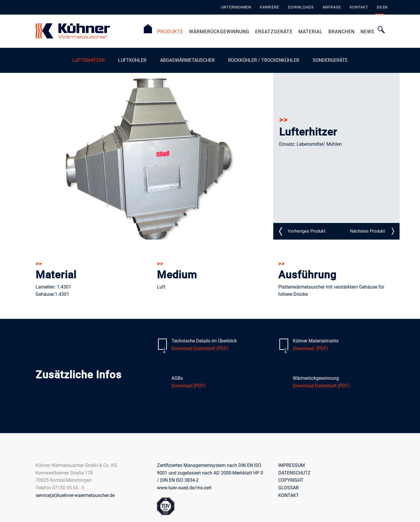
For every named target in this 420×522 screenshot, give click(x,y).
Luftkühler (132, 60)
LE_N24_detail (367, 231)
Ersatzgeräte (274, 32)
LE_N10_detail (307, 231)
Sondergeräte (330, 60)
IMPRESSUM (292, 465)
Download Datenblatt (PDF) (200, 348)
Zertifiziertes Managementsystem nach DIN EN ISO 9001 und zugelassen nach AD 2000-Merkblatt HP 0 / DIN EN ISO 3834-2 (210, 473)
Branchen (342, 32)
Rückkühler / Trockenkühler (264, 60)
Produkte (170, 32)
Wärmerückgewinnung (219, 32)
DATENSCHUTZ (294, 473)
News (367, 32)
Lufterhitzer (89, 60)
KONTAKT (289, 495)
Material (310, 32)
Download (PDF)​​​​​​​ (189, 385)
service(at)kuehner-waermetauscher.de (75, 495)
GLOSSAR (288, 487)
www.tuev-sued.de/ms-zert (184, 487)
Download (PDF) (310, 348)
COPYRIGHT (291, 480)
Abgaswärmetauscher (187, 60)
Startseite (148, 29)
